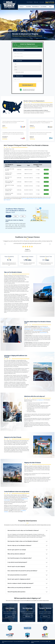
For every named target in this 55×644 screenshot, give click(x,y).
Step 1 (8, 216)
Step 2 (16, 216)
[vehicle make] (27, 67)
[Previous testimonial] (5, 244)
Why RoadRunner (36, 7)
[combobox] (27, 53)
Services (21, 7)
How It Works (29, 7)
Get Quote (46, 170)
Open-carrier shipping (38, 330)
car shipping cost (40, 400)
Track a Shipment (30, 2)
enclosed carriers (43, 333)
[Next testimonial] (50, 244)
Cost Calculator (43, 7)
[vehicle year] (27, 64)
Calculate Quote (27, 85)
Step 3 (23, 216)
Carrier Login (42, 2)
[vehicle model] (27, 70)
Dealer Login (36, 2)
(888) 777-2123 (50, 3)
